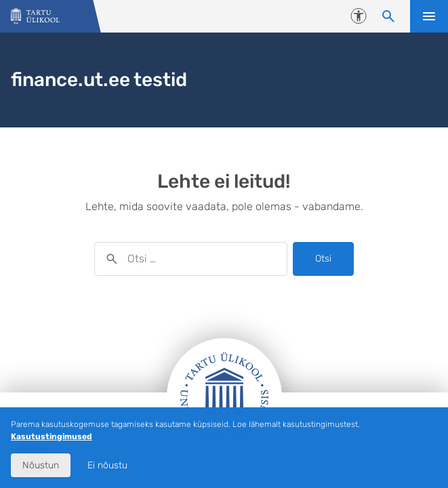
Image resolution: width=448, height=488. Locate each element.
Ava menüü (429, 16)
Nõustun (41, 465)
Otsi (323, 259)
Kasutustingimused (52, 436)
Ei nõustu (107, 465)
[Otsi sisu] (388, 16)
